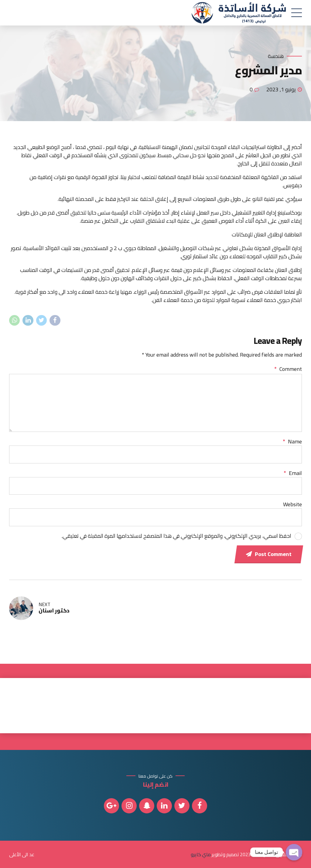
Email (293, 473)
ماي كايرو (201, 854)
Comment (288, 369)
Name (292, 441)
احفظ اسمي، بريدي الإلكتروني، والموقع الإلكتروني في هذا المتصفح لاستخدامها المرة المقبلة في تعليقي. (176, 536)
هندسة (276, 56)
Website (292, 504)
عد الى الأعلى (22, 854)
